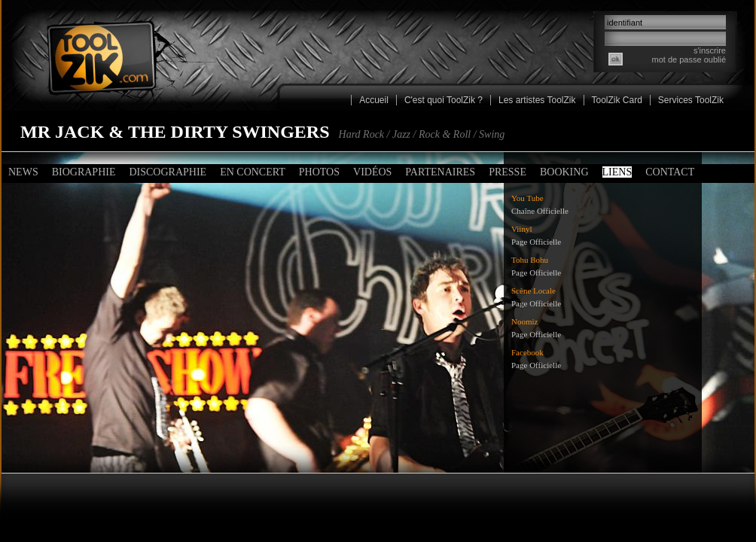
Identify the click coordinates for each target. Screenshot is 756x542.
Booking (564, 172)
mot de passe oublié (689, 59)
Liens (617, 172)
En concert (253, 172)
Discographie (168, 172)
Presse (508, 172)
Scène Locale (533, 291)
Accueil (374, 100)
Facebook (527, 352)
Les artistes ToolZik (537, 100)
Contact (670, 172)
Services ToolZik (691, 100)
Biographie (84, 172)
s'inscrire (710, 50)
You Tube (527, 198)
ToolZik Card (617, 100)
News (23, 172)
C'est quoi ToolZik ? (444, 100)
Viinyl (521, 229)
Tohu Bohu (530, 260)
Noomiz (524, 321)
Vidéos (372, 172)
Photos (319, 172)
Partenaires (440, 172)
